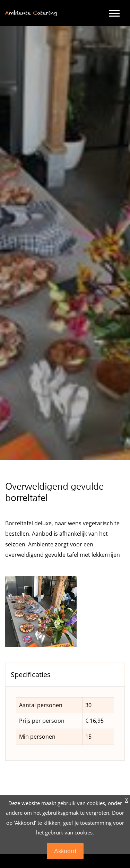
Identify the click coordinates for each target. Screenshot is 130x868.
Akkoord (65, 851)
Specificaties (31, 675)
